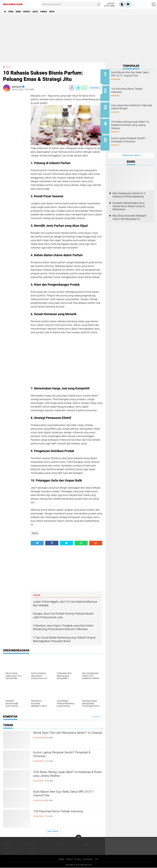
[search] (71, 4)
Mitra (65, 12)
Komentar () (95, 88)
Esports (34, 12)
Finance (55, 12)
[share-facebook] (72, 88)
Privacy (78, 859)
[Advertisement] (78, 39)
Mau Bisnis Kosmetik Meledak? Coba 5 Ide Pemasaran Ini (129, 211)
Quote (44, 12)
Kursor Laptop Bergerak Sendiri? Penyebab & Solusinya (61, 755)
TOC (98, 859)
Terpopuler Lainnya (131, 149)
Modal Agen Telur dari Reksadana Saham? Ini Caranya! (62, 736)
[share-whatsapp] (85, 88)
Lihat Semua (53, 831)
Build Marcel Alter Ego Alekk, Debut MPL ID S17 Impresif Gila (63, 795)
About (60, 859)
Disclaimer (89, 859)
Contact (69, 859)
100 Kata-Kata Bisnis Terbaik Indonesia (67, 812)
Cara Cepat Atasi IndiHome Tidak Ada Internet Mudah (133, 105)
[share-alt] (37, 543)
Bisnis (23, 12)
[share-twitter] (78, 88)
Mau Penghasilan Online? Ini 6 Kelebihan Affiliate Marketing (129, 189)
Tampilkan (96, 716)
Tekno (13, 12)
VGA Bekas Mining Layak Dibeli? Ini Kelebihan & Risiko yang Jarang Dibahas (68, 775)
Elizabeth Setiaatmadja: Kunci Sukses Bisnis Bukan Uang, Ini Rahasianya (129, 200)
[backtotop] (78, 838)
